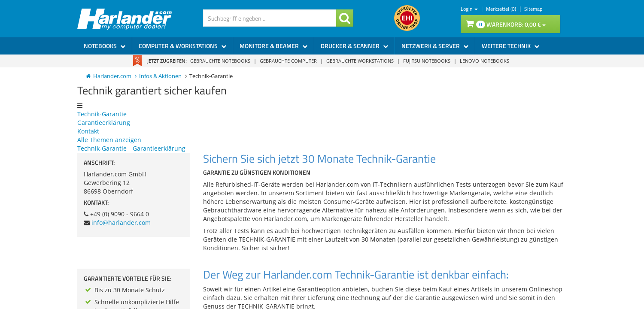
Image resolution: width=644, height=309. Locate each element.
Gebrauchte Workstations (360, 61)
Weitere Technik (510, 46)
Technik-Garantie (102, 114)
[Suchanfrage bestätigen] (345, 18)
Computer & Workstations (182, 46)
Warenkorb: (506, 24)
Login (469, 9)
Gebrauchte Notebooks (220, 61)
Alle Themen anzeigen (109, 140)
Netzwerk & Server (435, 46)
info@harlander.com (121, 223)
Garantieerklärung (104, 123)
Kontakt (88, 131)
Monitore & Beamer (273, 46)
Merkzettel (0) (502, 9)
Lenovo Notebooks (485, 61)
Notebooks (105, 46)
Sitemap (533, 9)
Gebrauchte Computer (288, 61)
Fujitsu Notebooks (427, 61)
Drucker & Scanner (354, 46)
